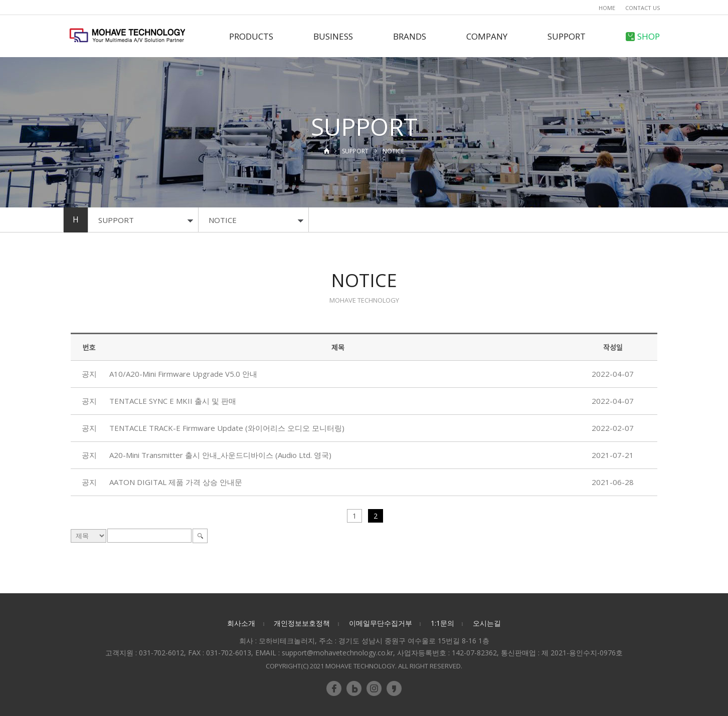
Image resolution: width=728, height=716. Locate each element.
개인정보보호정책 (302, 623)
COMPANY (487, 36)
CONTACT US (643, 8)
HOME (607, 8)
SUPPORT (567, 36)
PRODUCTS (251, 36)
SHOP (643, 36)
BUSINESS (333, 36)
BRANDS (410, 36)
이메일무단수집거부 (381, 623)
